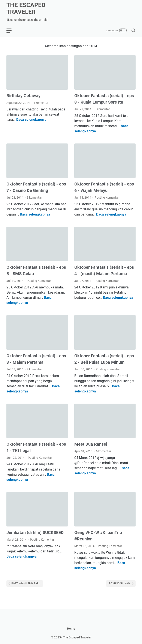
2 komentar (34, 369)
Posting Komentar (107, 198)
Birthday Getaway (23, 96)
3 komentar (34, 198)
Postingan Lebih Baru (25, 584)
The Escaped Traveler (26, 8)
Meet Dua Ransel (91, 444)
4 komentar (41, 103)
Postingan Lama (120, 584)
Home (71, 629)
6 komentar (104, 451)
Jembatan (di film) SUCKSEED (35, 532)
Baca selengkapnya (31, 120)
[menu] (12, 30)
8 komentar (102, 109)
